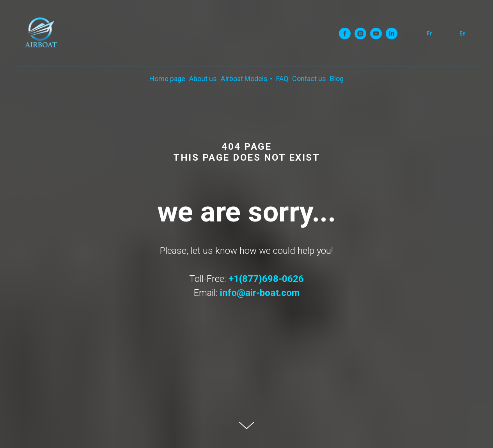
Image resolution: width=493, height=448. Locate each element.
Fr (429, 34)
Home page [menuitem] (167, 79)
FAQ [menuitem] (282, 79)
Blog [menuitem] (337, 79)
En (463, 34)
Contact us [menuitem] (309, 79)
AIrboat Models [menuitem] (244, 79)
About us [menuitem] (203, 79)
